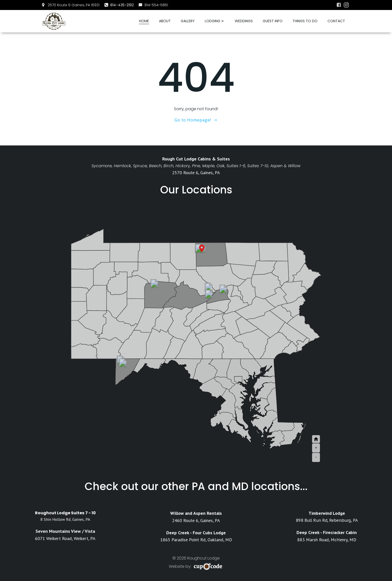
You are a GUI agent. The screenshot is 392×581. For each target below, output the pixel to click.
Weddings (244, 21)
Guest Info (273, 21)
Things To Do (305, 21)
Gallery (188, 21)
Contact (336, 21)
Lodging (215, 21)
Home (144, 21)
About (165, 21)
